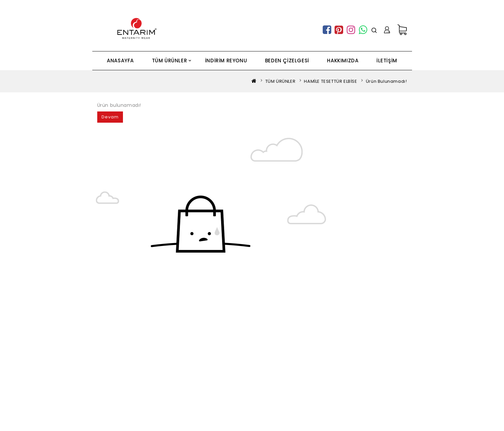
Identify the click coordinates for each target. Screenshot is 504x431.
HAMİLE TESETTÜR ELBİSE (330, 81)
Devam (110, 117)
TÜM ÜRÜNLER (170, 61)
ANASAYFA (120, 61)
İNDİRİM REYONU (226, 61)
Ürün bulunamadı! (386, 81)
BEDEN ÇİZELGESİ (287, 61)
